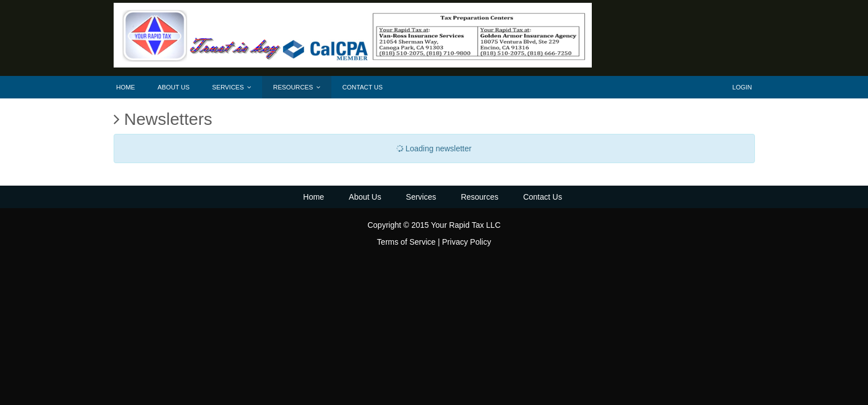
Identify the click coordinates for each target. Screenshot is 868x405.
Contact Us (363, 87)
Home (126, 87)
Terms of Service (406, 242)
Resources (297, 87)
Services (231, 87)
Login (742, 87)
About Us (174, 87)
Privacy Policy (467, 242)
